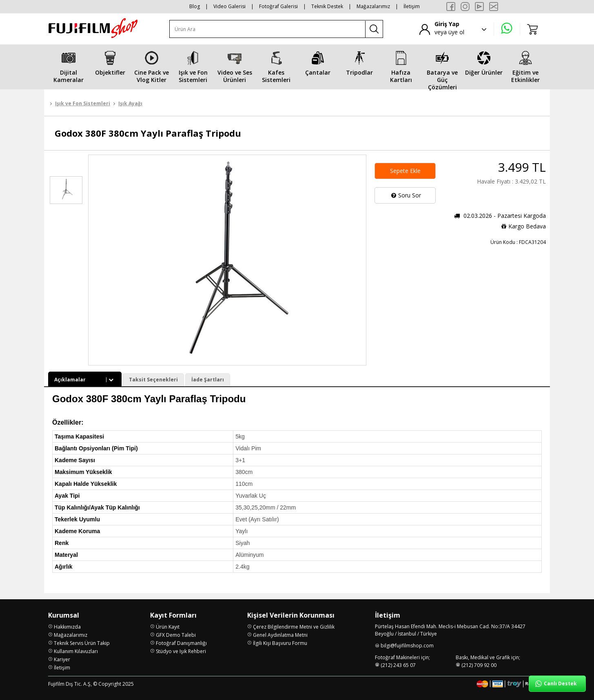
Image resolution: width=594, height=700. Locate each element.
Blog (195, 6)
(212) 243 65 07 (398, 665)
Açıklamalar (85, 380)
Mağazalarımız (373, 6)
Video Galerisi (229, 6)
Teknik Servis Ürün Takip (82, 643)
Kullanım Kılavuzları (76, 651)
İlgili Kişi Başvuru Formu (280, 643)
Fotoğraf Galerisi (278, 6)
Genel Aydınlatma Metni (280, 635)
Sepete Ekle (405, 171)
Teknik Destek (327, 6)
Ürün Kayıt (168, 627)
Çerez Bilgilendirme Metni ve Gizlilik (294, 627)
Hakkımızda (67, 627)
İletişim (412, 6)
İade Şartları (208, 380)
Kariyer (62, 659)
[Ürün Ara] (268, 29)
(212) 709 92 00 (479, 665)
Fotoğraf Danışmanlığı (181, 643)
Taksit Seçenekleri (153, 380)
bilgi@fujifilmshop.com (407, 646)
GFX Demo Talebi (176, 635)
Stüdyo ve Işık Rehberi (181, 651)
